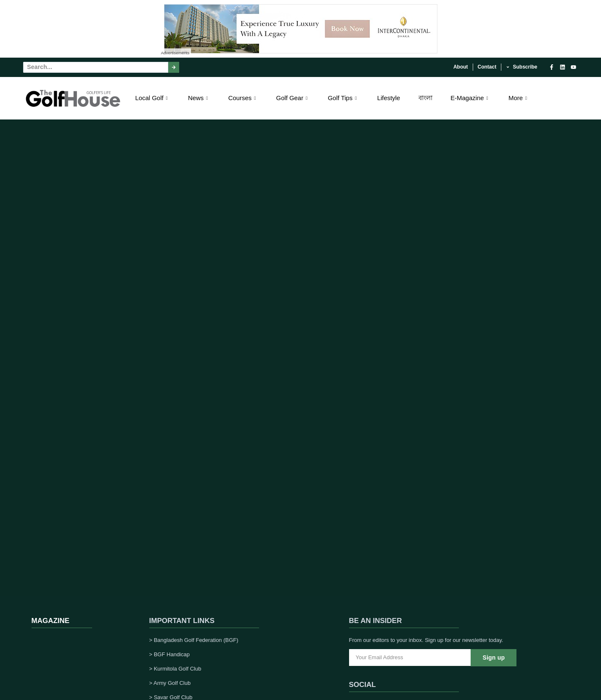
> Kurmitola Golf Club (175, 669)
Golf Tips (343, 98)
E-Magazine (470, 98)
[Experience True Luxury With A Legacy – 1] (301, 51)
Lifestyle (388, 98)
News (199, 98)
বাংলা (425, 98)
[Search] (174, 67)
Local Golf (152, 98)
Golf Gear (293, 98)
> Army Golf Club (170, 683)
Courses (243, 98)
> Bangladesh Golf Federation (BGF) (194, 640)
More (519, 98)
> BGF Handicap (169, 654)
